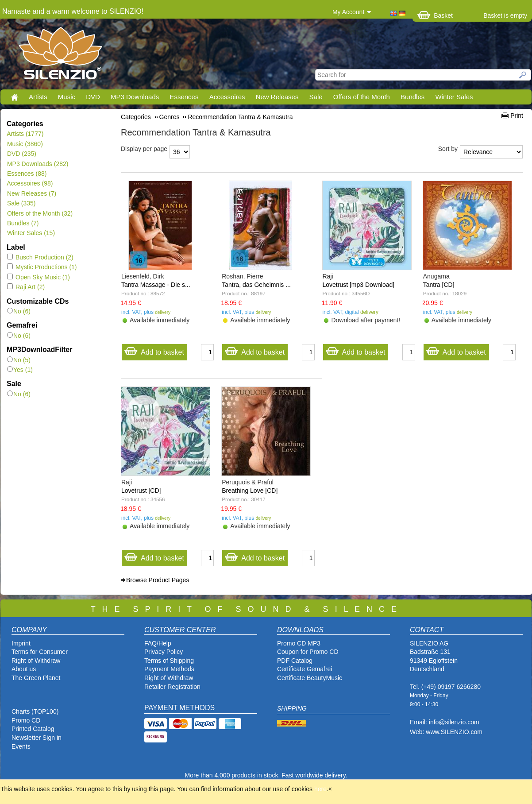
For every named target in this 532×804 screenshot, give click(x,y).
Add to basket (154, 350)
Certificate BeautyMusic (310, 678)
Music (67, 97)
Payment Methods (169, 669)
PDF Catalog (295, 661)
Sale (316, 97)
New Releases (277, 97)
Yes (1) (20, 370)
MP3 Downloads (135, 97)
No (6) (19, 311)
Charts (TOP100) (35, 711)
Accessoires (227, 97)
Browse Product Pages (158, 580)
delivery (163, 312)
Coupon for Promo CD (308, 652)
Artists (38, 97)
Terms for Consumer (40, 652)
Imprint (21, 643)
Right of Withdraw (36, 661)
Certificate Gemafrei (305, 669)
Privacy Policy (164, 652)
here (320, 789)
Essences (184, 97)
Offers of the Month (362, 97)
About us (24, 669)
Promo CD (26, 720)
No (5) (19, 360)
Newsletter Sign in (37, 738)
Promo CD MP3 (299, 643)
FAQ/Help (158, 643)
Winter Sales (454, 97)
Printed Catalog (33, 729)
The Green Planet (36, 678)
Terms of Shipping (169, 661)
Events (21, 746)
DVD (93, 97)
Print (517, 116)
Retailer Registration (172, 687)
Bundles (412, 97)
